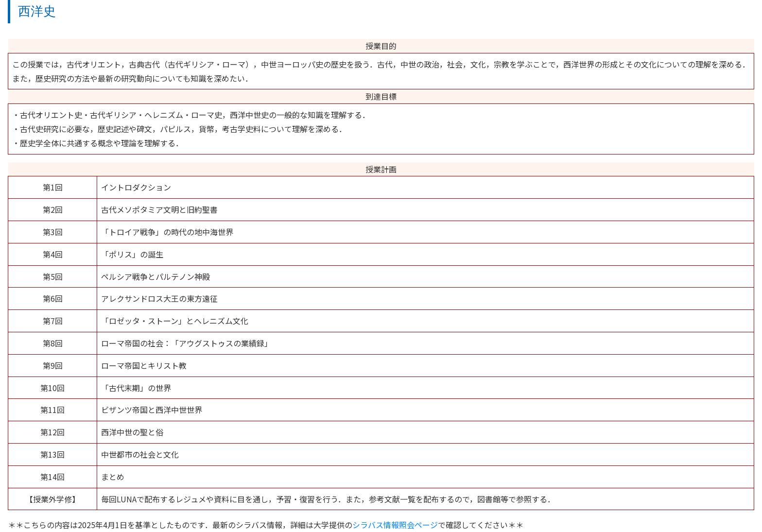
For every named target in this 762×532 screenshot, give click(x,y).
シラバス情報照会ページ (395, 525)
